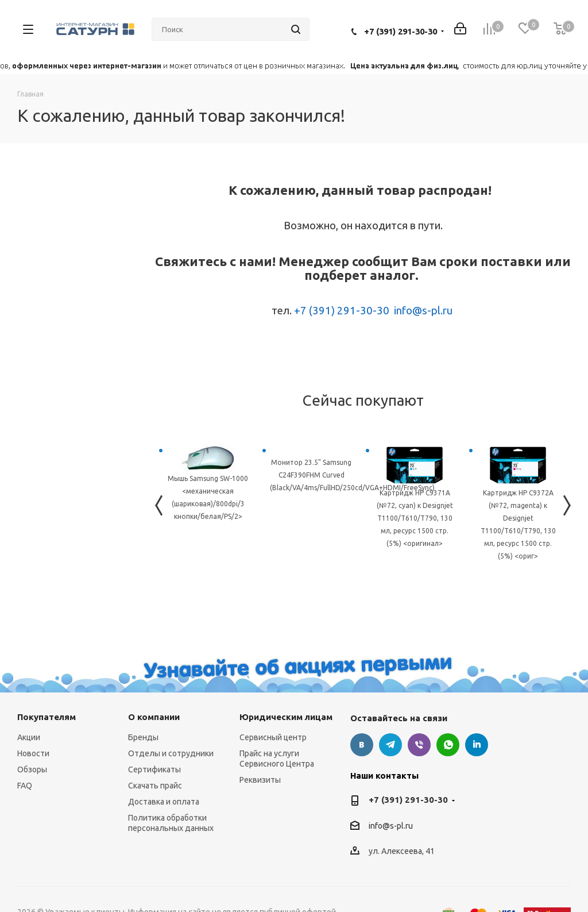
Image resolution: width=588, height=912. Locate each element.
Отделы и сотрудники (171, 753)
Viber (419, 745)
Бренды (143, 737)
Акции (29, 737)
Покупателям (47, 717)
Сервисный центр (273, 737)
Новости (33, 753)
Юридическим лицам (286, 717)
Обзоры (32, 769)
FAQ (25, 786)
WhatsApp (448, 745)
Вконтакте (362, 745)
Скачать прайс (155, 786)
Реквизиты (260, 780)
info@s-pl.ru (423, 311)
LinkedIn (477, 745)
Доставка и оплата (164, 802)
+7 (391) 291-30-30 (401, 31)
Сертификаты (154, 769)
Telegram (390, 745)
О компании (154, 717)
